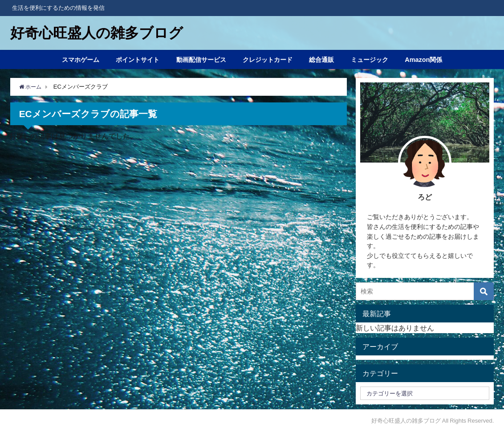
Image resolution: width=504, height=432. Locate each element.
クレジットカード (268, 60)
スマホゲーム (81, 60)
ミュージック (370, 60)
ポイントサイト (138, 60)
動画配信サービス (201, 60)
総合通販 (321, 60)
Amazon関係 (423, 60)
